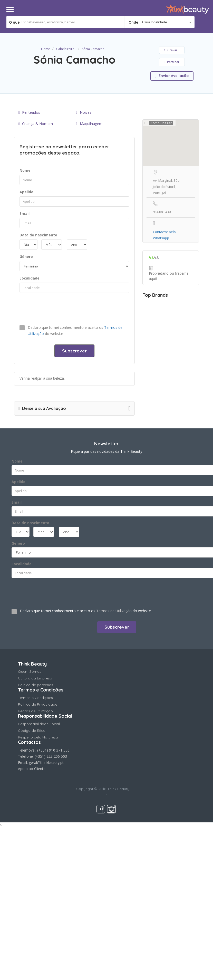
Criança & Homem (36, 124)
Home (46, 49)
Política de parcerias (36, 685)
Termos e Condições (35, 698)
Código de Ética (32, 731)
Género (26, 257)
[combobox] (159, 22)
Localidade (30, 278)
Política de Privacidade (38, 704)
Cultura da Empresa (35, 678)
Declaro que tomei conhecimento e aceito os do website (75, 330)
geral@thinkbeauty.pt (46, 762)
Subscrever (74, 351)
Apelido (26, 192)
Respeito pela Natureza (38, 737)
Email (25, 213)
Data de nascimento (38, 235)
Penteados (29, 112)
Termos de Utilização (114, 611)
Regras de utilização (35, 711)
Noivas (84, 112)
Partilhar (172, 62)
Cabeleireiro (65, 49)
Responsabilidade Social (39, 724)
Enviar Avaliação (172, 76)
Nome (25, 170)
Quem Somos (30, 671)
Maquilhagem (89, 124)
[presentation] (59, 308)
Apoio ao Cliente (32, 769)
